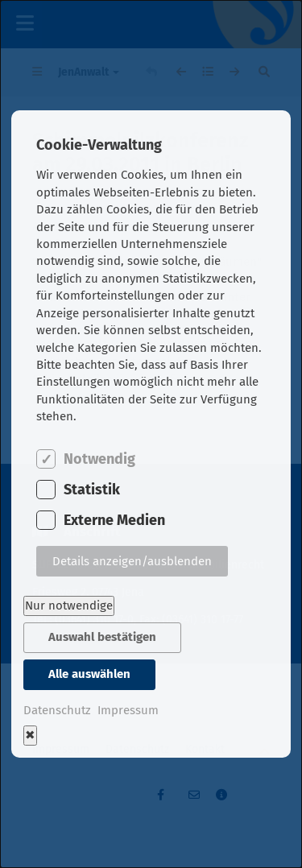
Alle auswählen (89, 674)
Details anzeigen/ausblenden (132, 561)
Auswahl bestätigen (102, 637)
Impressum (128, 710)
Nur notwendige (69, 606)
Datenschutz (57, 710)
